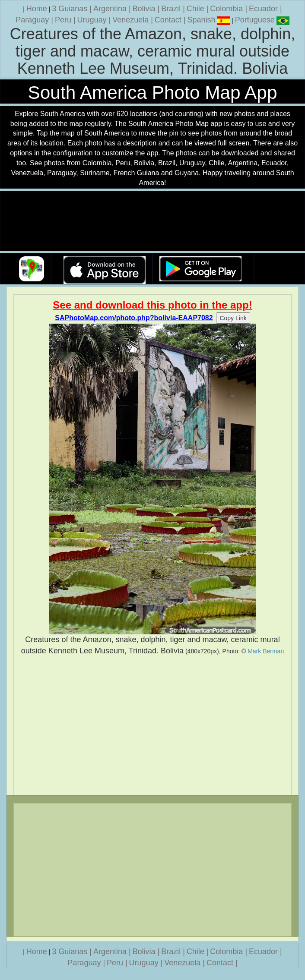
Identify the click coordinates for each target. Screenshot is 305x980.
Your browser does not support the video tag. (152, 221)
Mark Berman (266, 651)
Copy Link (233, 318)
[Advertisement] (152, 725)
